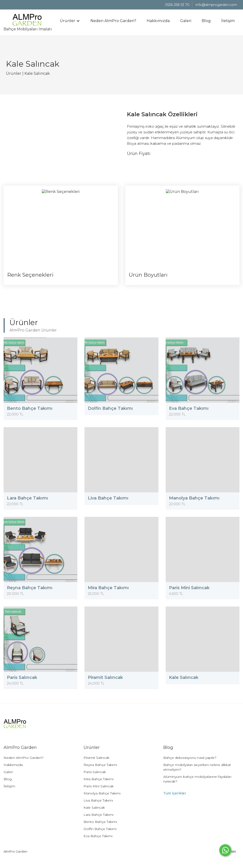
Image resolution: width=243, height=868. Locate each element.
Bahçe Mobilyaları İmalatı (28, 19)
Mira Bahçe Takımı (98, 779)
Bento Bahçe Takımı (100, 822)
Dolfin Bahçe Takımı (100, 829)
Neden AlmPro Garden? (113, 21)
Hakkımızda (158, 21)
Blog (206, 21)
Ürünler (14, 73)
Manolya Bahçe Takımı (102, 793)
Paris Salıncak (95, 772)
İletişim (228, 21)
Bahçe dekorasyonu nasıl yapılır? (190, 758)
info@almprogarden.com (216, 5)
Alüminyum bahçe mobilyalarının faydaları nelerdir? (197, 779)
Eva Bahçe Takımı (98, 836)
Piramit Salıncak (96, 758)
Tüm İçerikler (175, 793)
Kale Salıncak (37, 73)
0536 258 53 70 (177, 5)
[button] (70, 21)
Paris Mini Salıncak (99, 786)
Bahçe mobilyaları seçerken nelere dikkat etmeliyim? (197, 767)
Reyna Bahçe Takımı (100, 765)
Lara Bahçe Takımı (98, 815)
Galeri (186, 21)
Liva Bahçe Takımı (98, 800)
